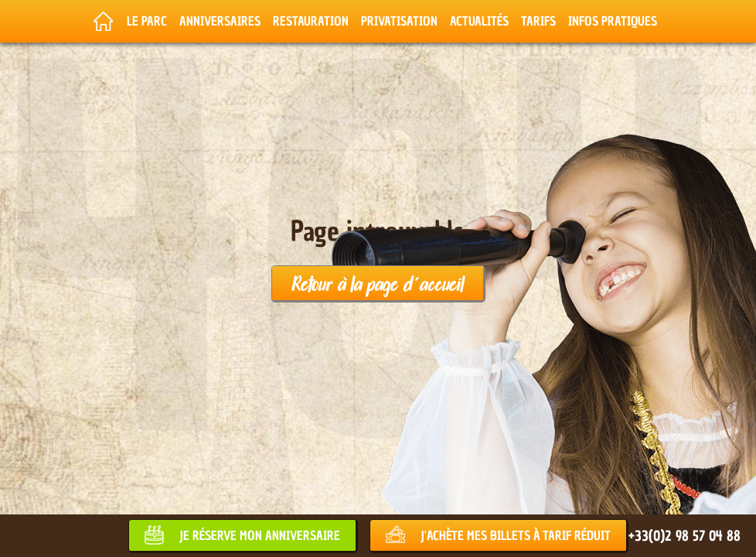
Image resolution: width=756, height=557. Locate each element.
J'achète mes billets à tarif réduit (516, 535)
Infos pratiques (613, 21)
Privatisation (399, 21)
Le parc (147, 21)
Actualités (479, 21)
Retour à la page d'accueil (378, 283)
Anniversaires (220, 21)
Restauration (311, 21)
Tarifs (538, 21)
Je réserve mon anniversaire (260, 535)
